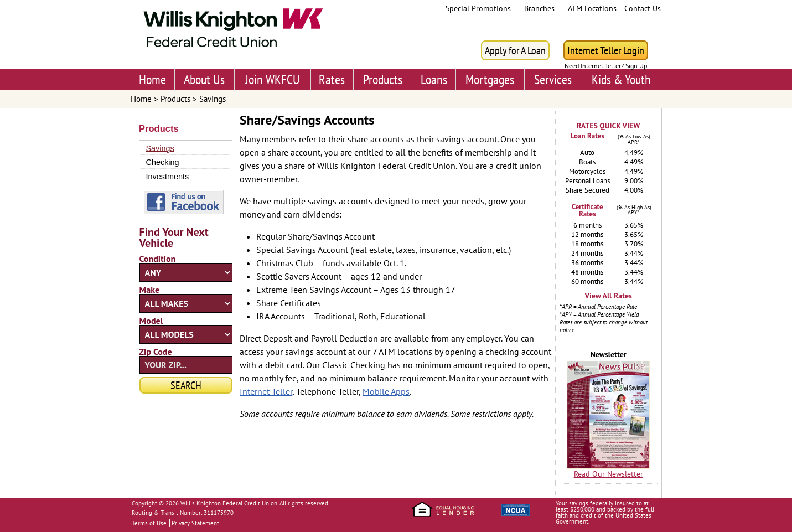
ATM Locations (592, 8)
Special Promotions (478, 8)
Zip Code (156, 352)
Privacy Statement (195, 523)
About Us (204, 79)
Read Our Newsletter (609, 474)
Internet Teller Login (606, 50)
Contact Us (643, 8)
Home (152, 79)
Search (186, 385)
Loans (434, 79)
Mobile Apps (386, 391)
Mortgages (490, 79)
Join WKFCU (273, 79)
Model (151, 321)
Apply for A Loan (515, 50)
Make (150, 290)
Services (553, 79)
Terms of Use (149, 523)
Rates (332, 79)
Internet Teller (266, 391)
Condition (158, 259)
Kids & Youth (621, 79)
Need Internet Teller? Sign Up (606, 66)
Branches (539, 8)
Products (383, 79)
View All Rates (608, 296)
